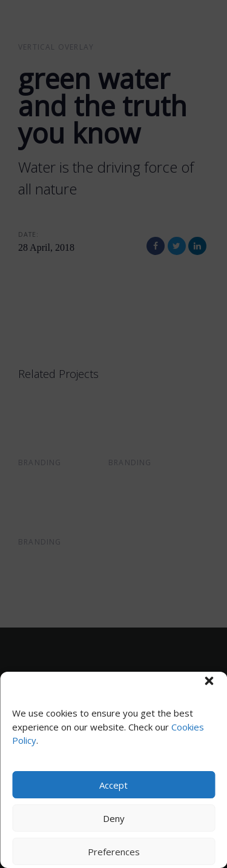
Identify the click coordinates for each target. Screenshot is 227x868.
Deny (114, 818)
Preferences (114, 852)
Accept (113, 785)
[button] (209, 681)
